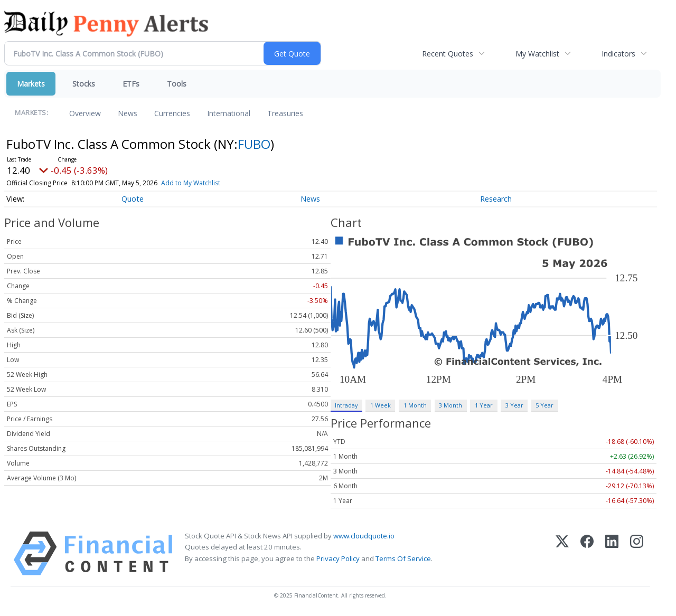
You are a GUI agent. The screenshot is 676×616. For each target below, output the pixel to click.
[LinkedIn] (612, 553)
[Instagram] (637, 553)
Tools (177, 84)
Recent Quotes (448, 54)
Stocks (84, 84)
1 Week (381, 405)
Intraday (346, 405)
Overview (85, 113)
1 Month (415, 405)
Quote (133, 199)
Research (496, 199)
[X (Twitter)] (562, 553)
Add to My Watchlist (210, 183)
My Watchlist (537, 54)
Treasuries (285, 113)
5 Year (544, 405)
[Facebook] (587, 553)
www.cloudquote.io (364, 536)
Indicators (618, 54)
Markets (31, 84)
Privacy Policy (338, 558)
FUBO (254, 144)
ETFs (131, 84)
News (128, 113)
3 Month (450, 405)
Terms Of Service (403, 558)
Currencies (172, 113)
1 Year (484, 405)
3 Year (514, 405)
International (229, 113)
